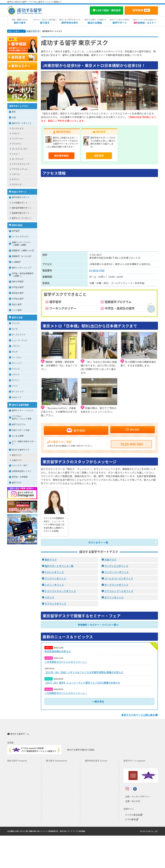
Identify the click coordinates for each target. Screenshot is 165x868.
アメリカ (16, 324)
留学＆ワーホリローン (22, 219)
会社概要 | (11, 863)
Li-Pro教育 (131, 852)
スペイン (16, 381)
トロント (16, 134)
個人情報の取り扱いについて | (40, 863)
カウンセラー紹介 (20, 466)
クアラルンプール (20, 170)
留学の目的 (17, 226)
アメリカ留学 (53, 762)
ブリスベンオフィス (55, 580)
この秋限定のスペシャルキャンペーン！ (66, 692)
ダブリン (16, 180)
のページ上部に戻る (140, 713)
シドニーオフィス (54, 586)
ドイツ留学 (52, 822)
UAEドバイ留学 (54, 832)
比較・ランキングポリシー (135, 829)
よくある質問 (18, 436)
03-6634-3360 (97, 271)
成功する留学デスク (21, 450)
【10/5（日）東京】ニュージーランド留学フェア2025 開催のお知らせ (82, 682)
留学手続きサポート (21, 198)
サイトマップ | (80, 863)
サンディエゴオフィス (116, 567)
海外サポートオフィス (22, 124)
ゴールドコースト (20, 149)
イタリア (16, 375)
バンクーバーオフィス (116, 573)
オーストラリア (19, 335)
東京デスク (51, 561)
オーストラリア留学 (56, 771)
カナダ (15, 329)
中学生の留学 (18, 288)
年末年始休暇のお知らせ (58, 652)
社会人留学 (17, 305)
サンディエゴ (18, 129)
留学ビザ (129, 780)
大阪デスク (110, 561)
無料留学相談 (61, 156)
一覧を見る (98, 700)
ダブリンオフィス (114, 598)
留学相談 (141, 10)
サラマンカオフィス (55, 605)
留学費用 (129, 766)
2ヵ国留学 (16, 262)
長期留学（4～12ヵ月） (22, 257)
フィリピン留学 (54, 794)
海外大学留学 (18, 282)
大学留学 (13, 822)
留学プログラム (19, 425)
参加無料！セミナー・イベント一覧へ (98, 626)
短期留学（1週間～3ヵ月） (24, 251)
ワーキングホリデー (21, 237)
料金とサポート (19, 192)
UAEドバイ (17, 398)
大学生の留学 (18, 299)
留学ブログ (17, 483)
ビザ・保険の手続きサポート (24, 443)
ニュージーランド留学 (57, 776)
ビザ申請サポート (20, 203)
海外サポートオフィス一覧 (59, 567)
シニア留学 (17, 311)
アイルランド (92, 785)
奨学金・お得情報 (20, 477)
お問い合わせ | (22, 863)
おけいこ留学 (15, 794)
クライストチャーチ (21, 165)
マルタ (15, 352)
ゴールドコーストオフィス (119, 580)
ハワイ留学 (52, 799)
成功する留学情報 (20, 405)
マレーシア (17, 364)
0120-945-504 (132, 445)
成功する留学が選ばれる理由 (78, 745)
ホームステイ (15, 785)
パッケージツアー (16, 799)
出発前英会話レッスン (22, 472)
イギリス (49, 598)
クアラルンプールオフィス (119, 592)
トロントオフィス (54, 573)
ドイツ (15, 386)
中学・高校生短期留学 (18, 804)
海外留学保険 (131, 776)
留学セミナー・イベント (23, 411)
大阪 (14, 118)
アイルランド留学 (55, 785)
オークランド (18, 160)
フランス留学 (53, 808)
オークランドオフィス (116, 586)
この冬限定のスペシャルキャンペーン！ (66, 662)
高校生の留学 (18, 293)
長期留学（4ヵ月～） (18, 766)
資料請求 (99, 156)
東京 (14, 112)
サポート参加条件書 (134, 794)
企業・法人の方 (130, 833)
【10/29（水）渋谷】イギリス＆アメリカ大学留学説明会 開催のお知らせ (84, 672)
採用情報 (90, 863)
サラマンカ (17, 185)
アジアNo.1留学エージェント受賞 (22, 418)
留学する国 (17, 318)
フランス (16, 369)
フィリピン (17, 358)
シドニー (16, 154)
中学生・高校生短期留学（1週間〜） (23, 275)
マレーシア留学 (54, 804)
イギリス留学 (53, 780)
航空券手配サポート (21, 213)
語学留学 (16, 231)
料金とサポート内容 (21, 431)
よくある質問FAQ (133, 790)
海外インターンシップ (22, 268)
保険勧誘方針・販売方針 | (63, 863)
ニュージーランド (20, 341)
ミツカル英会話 (133, 847)
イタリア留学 (53, 813)
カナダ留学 (52, 766)
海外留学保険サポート (22, 208)
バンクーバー (18, 139)
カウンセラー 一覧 (98, 543)
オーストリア (18, 392)
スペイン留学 (53, 818)
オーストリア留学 (55, 827)
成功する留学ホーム (18, 731)
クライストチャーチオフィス (60, 592)
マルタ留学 (52, 790)
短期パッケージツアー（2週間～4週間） (22, 244)
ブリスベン (17, 144)
